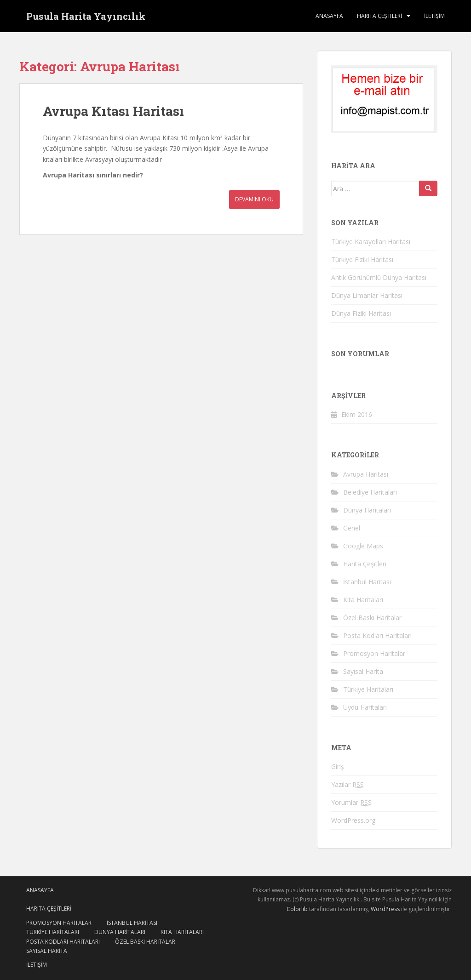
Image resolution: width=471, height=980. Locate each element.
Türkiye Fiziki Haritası (362, 259)
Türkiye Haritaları (368, 689)
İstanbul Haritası (367, 582)
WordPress (385, 909)
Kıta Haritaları (363, 600)
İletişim (434, 16)
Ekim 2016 (357, 414)
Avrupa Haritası (366, 474)
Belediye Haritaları (370, 492)
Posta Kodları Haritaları (377, 635)
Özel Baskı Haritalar (372, 618)
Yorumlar (351, 803)
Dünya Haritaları (367, 510)
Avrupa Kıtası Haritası (113, 111)
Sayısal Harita (363, 671)
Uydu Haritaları (365, 707)
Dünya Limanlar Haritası (367, 295)
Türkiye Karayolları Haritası (371, 242)
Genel (352, 528)
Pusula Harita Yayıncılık (86, 16)
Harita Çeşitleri (365, 564)
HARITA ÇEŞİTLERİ (379, 16)
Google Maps (363, 546)
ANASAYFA (329, 16)
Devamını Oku (254, 199)
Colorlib (297, 909)
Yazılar (348, 785)
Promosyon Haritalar (374, 653)
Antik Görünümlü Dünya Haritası (379, 277)
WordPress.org (353, 820)
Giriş (338, 766)
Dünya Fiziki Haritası (361, 313)
